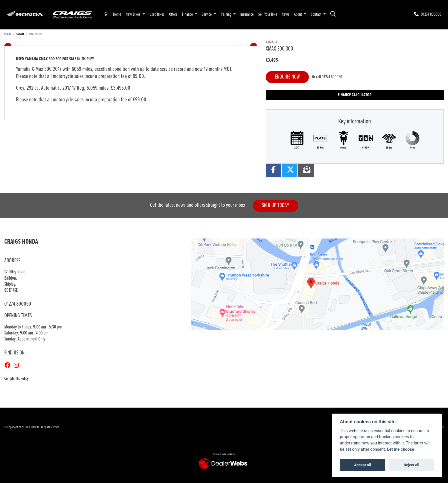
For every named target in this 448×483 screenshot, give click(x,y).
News (286, 14)
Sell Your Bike (268, 14)
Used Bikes (157, 14)
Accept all (363, 465)
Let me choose (401, 449)
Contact (317, 14)
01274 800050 (332, 77)
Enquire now (287, 77)
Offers (173, 14)
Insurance (247, 14)
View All (8, 34)
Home (117, 14)
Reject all (411, 465)
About (298, 14)
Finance (188, 14)
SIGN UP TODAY (276, 206)
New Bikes (133, 14)
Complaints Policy (16, 379)
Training (226, 14)
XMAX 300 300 (35, 34)
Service (207, 14)
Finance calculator (355, 95)
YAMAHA (20, 34)
